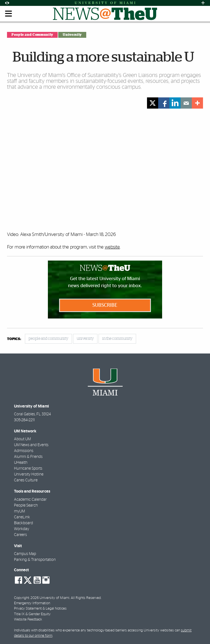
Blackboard (24, 523)
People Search (26, 505)
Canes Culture (26, 480)
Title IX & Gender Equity (32, 614)
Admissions (24, 451)
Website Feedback (28, 620)
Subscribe (105, 305)
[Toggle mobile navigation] (9, 14)
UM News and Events (31, 445)
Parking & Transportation (35, 560)
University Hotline (29, 474)
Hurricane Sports (28, 469)
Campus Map (25, 554)
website (112, 247)
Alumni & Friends (28, 457)
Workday (22, 529)
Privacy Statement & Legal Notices (40, 609)
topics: (14, 339)
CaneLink (22, 517)
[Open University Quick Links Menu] (203, 3)
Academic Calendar (30, 500)
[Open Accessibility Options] (7, 3)
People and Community (32, 35)
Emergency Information (32, 603)
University (72, 35)
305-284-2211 (24, 420)
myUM (19, 511)
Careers (20, 535)
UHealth (21, 463)
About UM (22, 439)
